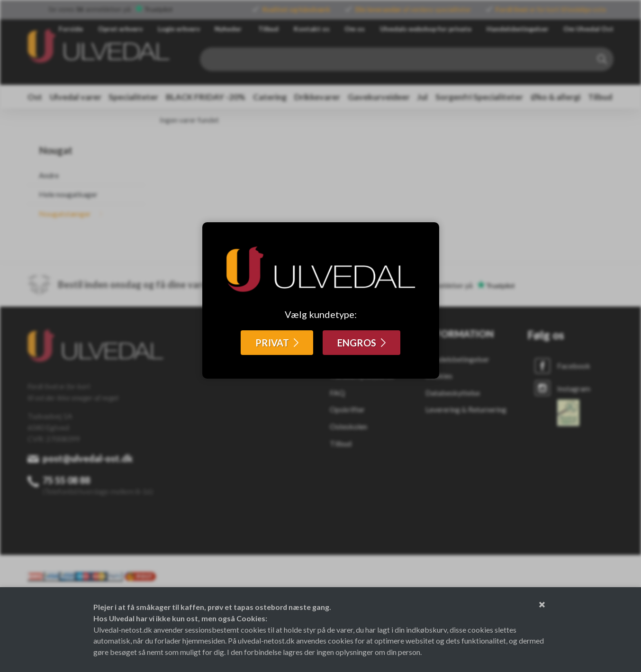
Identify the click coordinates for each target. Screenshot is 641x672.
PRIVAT (272, 343)
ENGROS (357, 343)
